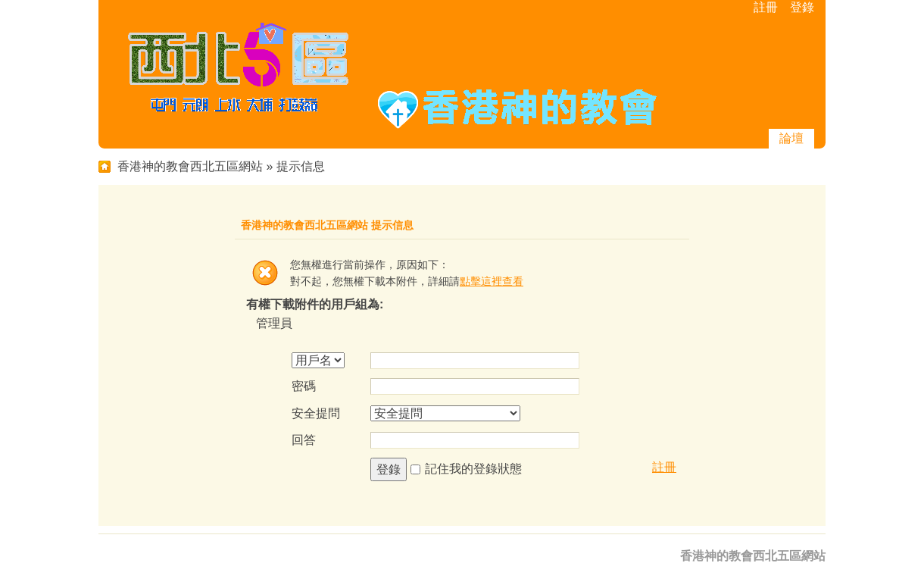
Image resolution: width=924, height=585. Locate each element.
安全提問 (316, 413)
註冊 (766, 7)
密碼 (304, 386)
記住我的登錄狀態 (473, 469)
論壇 (791, 138)
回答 (304, 440)
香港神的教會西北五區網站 (190, 166)
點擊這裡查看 (492, 281)
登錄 (802, 7)
